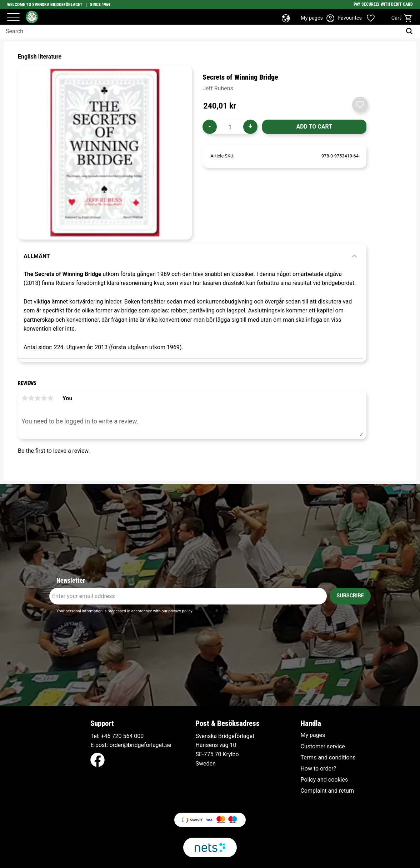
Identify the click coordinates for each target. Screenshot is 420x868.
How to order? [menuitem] (318, 769)
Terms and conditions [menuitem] (328, 758)
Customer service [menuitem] (322, 747)
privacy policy (180, 611)
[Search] (411, 31)
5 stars (50, 398)
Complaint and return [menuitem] (327, 791)
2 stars (31, 398)
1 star (25, 398)
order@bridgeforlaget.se (140, 745)
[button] (13, 18)
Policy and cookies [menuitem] (324, 780)
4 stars (44, 398)
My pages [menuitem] (313, 735)
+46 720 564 (117, 736)
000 (139, 736)
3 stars (37, 398)
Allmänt (37, 256)
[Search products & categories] (201, 31)
